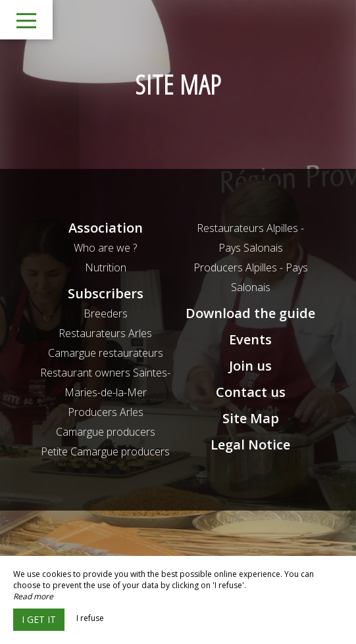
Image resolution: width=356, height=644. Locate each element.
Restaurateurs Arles (105, 333)
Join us (250, 366)
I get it (39, 619)
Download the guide (250, 313)
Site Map (251, 418)
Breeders (106, 313)
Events (250, 339)
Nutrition (106, 267)
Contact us (251, 392)
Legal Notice (250, 445)
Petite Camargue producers (105, 451)
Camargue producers (106, 432)
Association (106, 228)
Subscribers (106, 293)
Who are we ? (105, 248)
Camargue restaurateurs (106, 353)
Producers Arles (106, 412)
